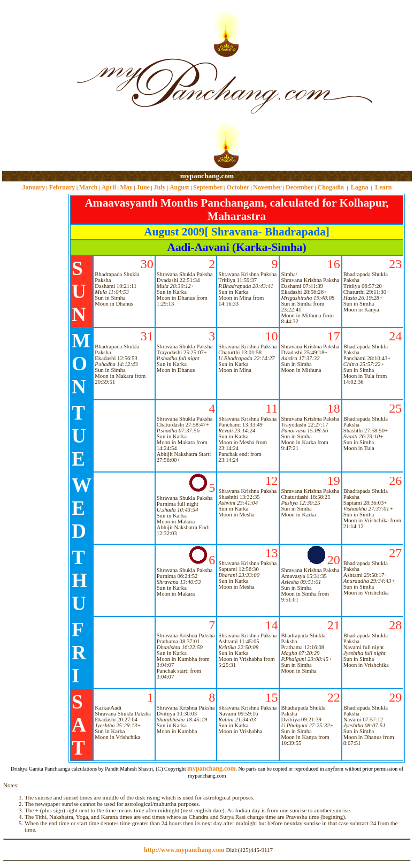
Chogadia (331, 187)
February (62, 187)
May (126, 187)
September (208, 187)
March (88, 187)
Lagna (360, 187)
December (300, 187)
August (179, 187)
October (238, 187)
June (143, 187)
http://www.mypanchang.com (184, 850)
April (109, 187)
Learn (383, 187)
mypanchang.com (207, 176)
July (159, 187)
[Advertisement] (37, 86)
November (267, 187)
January (33, 187)
